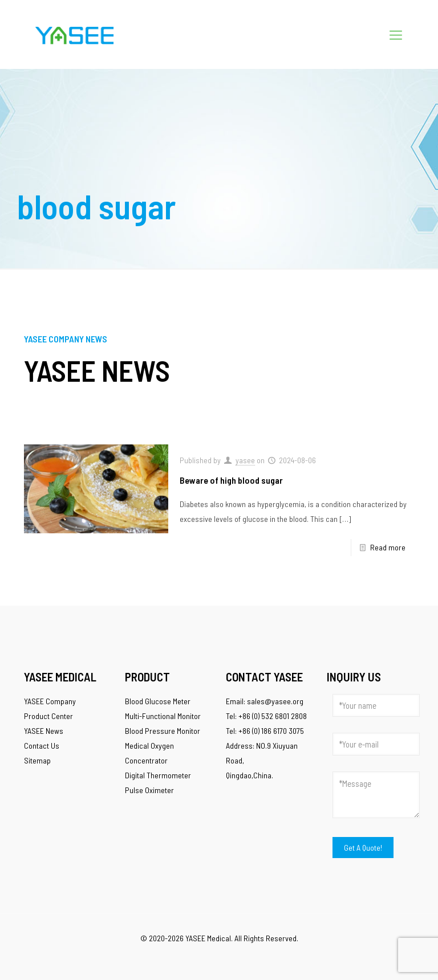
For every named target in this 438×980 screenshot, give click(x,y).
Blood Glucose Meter (158, 701)
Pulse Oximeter (149, 790)
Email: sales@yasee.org (265, 701)
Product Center (48, 716)
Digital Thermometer (158, 775)
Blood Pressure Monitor (163, 731)
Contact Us (42, 746)
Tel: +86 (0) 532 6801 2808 (266, 716)
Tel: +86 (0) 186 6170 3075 (265, 731)
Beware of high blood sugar (231, 480)
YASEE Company (50, 701)
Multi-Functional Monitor (163, 716)
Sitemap (37, 760)
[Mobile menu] (396, 34)
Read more (388, 547)
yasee (245, 460)
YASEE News (44, 731)
